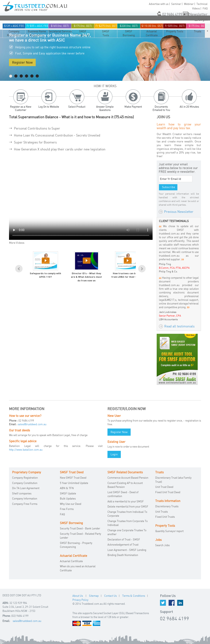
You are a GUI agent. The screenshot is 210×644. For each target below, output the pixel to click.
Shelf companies (22, 493)
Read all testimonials (179, 326)
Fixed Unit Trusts (165, 517)
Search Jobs (162, 545)
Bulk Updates (68, 499)
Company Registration (25, 478)
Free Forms (67, 509)
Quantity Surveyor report (169, 531)
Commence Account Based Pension (128, 478)
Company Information (25, 499)
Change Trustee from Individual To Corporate (127, 514)
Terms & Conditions (134, 596)
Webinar (189, 4)
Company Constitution (25, 483)
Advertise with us (159, 4)
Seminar (176, 4)
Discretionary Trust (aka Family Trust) (173, 480)
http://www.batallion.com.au (26, 450)
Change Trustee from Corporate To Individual (128, 523)
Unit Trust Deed (164, 487)
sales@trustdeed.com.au (32, 424)
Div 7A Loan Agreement (26, 488)
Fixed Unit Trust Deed (168, 492)
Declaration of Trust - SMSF (124, 539)
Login (203, 19)
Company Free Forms (25, 504)
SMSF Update (68, 493)
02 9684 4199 (172, 14)
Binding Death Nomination (123, 555)
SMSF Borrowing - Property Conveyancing (76, 545)
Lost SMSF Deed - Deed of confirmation (123, 494)
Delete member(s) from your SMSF (128, 506)
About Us (78, 596)
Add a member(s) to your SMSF (126, 501)
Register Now (22, 62)
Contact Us (110, 596)
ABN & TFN (67, 488)
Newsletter (198, 14)
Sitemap (94, 596)
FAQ (205, 8)
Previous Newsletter (179, 212)
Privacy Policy (80, 600)
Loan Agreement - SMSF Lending (127, 550)
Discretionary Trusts (167, 506)
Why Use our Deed (71, 504)
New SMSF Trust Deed (73, 478)
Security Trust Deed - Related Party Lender (80, 536)
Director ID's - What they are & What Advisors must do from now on (86, 277)
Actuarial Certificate (71, 561)
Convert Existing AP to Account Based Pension (125, 485)
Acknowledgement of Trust (123, 545)
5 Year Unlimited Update (74, 483)
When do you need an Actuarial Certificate (78, 568)
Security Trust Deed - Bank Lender (80, 528)
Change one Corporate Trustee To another (127, 532)
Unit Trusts (161, 512)
